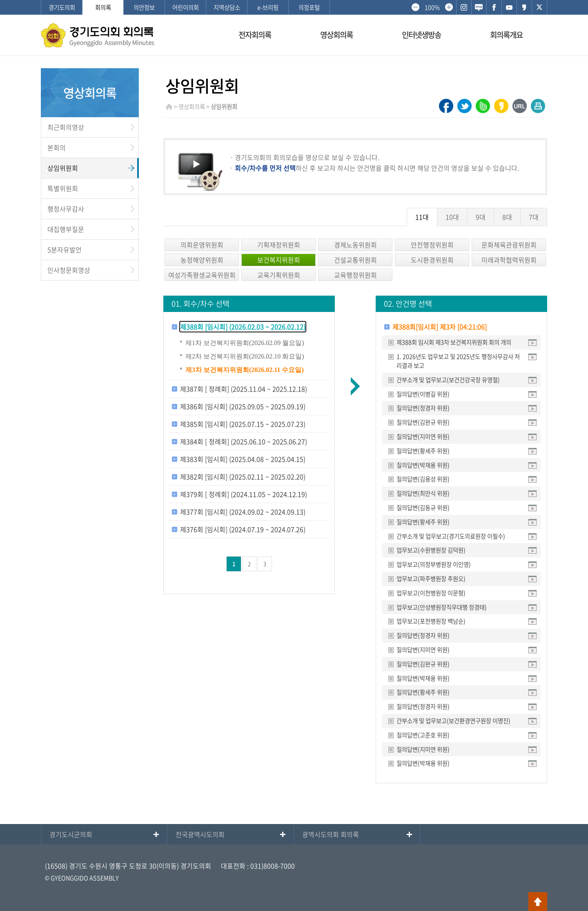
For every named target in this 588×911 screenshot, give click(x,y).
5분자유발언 (65, 249)
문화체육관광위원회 (509, 245)
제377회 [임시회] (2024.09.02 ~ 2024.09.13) (243, 512)
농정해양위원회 (202, 260)
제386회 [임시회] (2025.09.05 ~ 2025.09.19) (243, 406)
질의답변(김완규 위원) (423, 422)
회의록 (103, 7)
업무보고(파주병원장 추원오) (431, 579)
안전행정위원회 (432, 245)
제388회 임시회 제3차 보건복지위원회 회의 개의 (454, 342)
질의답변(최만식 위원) (423, 493)
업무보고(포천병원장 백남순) (431, 621)
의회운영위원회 (202, 245)
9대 (481, 217)
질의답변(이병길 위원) (423, 394)
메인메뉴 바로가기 (294, 1)
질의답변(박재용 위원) (423, 465)
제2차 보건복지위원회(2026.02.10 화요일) (245, 356)
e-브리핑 (268, 7)
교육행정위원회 (355, 275)
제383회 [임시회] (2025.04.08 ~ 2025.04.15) (243, 459)
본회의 (57, 147)
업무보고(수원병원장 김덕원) (431, 550)
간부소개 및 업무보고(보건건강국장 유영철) (448, 380)
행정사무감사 (66, 209)
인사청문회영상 (69, 270)
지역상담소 (227, 7)
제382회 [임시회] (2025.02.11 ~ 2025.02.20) (243, 477)
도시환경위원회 (432, 260)
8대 (507, 217)
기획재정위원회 (279, 245)
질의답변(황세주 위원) (423, 451)
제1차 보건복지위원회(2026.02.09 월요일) (245, 343)
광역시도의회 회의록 (331, 834)
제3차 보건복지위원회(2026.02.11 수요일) (245, 370)
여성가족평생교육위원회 (202, 275)
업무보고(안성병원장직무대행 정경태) (442, 607)
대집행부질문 (66, 229)
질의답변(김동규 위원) (423, 508)
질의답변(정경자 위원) (423, 408)
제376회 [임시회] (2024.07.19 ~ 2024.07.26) (243, 529)
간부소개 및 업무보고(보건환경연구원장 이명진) (453, 721)
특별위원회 (63, 188)
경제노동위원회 (355, 245)
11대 (422, 217)
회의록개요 (506, 35)
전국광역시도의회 (200, 834)
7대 (534, 217)
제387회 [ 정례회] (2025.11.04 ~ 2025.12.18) (244, 389)
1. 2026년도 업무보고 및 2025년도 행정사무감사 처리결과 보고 (458, 361)
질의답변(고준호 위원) (423, 735)
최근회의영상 (66, 127)
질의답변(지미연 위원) (423, 437)
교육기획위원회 (279, 275)
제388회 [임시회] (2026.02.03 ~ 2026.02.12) (243, 327)
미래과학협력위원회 (509, 260)
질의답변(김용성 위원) (423, 479)
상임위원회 (63, 168)
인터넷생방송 (421, 35)
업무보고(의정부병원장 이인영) (434, 564)
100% (432, 7)
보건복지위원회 (279, 260)
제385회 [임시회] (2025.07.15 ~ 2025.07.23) (243, 424)
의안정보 (144, 7)
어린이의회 (186, 7)
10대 (452, 217)
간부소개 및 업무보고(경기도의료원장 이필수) (451, 536)
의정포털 (309, 7)
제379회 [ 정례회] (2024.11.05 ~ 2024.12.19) (244, 494)
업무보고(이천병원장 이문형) (431, 593)
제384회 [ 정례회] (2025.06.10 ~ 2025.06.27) (244, 441)
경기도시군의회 (71, 834)
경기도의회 (62, 7)
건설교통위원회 (355, 260)
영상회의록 (336, 35)
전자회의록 (255, 35)
